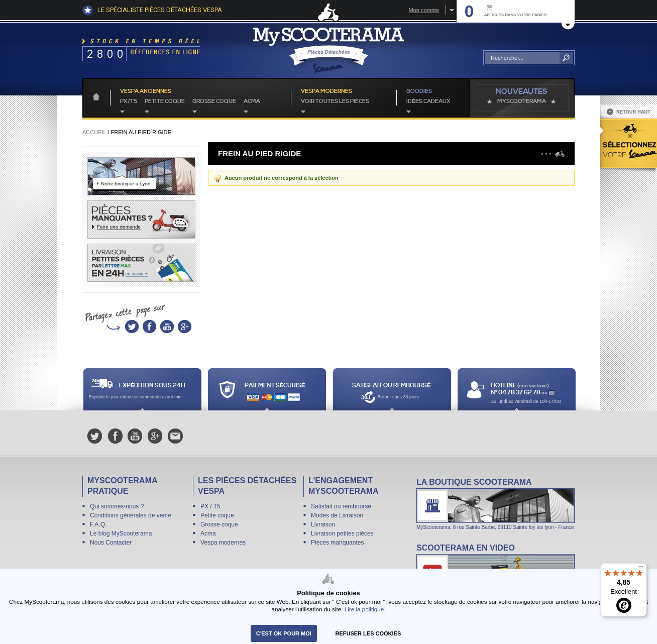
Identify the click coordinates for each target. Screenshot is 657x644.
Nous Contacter (111, 543)
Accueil (94, 132)
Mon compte (424, 10)
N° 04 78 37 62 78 (516, 393)
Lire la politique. (365, 609)
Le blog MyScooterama (121, 533)
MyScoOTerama (522, 101)
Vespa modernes (223, 543)
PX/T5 (129, 101)
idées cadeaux (428, 101)
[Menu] (641, 569)
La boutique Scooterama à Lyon (496, 504)
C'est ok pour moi (284, 633)
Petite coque (165, 101)
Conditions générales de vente (131, 515)
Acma (252, 101)
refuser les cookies (368, 633)
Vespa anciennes (146, 91)
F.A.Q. (98, 524)
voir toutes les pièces (335, 101)
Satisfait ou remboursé (341, 506)
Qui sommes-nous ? (117, 506)
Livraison (323, 524)
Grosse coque (214, 101)
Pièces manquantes (337, 543)
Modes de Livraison (337, 515)
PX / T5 (210, 506)
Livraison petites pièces (342, 533)
